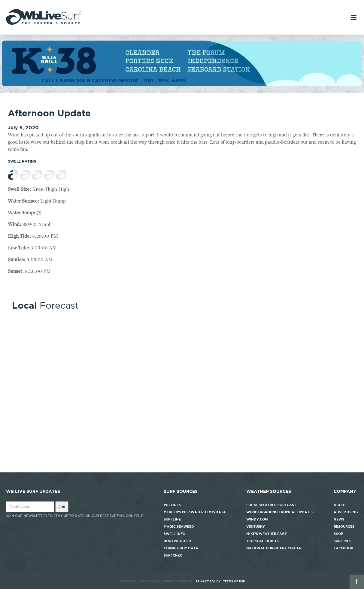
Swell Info (174, 534)
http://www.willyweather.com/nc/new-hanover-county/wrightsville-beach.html (182, 469)
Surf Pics (343, 541)
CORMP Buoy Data (181, 548)
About (340, 505)
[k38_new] (182, 85)
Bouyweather (177, 541)
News (339, 519)
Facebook (343, 548)
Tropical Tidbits (262, 541)
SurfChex (173, 555)
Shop (338, 534)
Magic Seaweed (179, 526)
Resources (344, 526)
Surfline (173, 519)
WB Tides (172, 505)
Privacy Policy (208, 581)
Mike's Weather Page (267, 534)
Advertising (346, 512)
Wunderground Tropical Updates (280, 512)
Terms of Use (234, 581)
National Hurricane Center (274, 548)
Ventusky (256, 526)
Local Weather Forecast (271, 505)
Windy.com (257, 519)
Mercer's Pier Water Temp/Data (195, 512)
